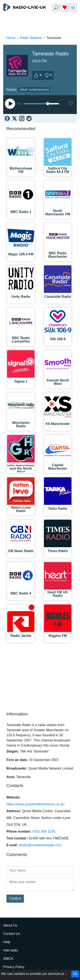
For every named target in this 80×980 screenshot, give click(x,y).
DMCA (8, 959)
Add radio (11, 950)
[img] (73, 8)
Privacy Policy (14, 967)
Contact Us (12, 934)
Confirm (15, 899)
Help (7, 942)
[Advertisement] (40, 25)
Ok (75, 974)
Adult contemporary (34, 90)
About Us (10, 925)
